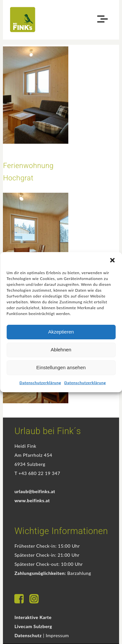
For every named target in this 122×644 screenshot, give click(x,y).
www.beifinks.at (32, 500)
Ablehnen (61, 350)
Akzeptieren (61, 332)
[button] (112, 260)
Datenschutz (28, 635)
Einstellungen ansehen (61, 367)
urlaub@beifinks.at (35, 491)
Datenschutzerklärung (40, 383)
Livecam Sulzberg (33, 626)
